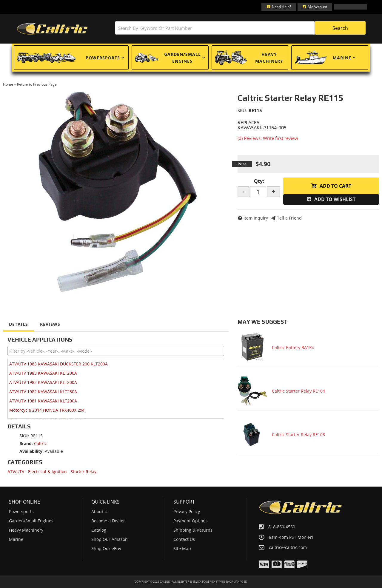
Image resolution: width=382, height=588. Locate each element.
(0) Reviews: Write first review (268, 138)
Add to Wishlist (335, 199)
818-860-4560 (282, 527)
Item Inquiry (256, 218)
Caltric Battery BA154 (293, 347)
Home (8, 84)
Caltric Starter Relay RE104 (298, 391)
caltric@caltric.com (288, 547)
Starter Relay (84, 472)
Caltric (40, 443)
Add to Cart (335, 186)
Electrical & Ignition (47, 472)
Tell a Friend (289, 218)
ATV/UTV (16, 472)
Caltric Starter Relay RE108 (298, 435)
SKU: (242, 110)
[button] (240, 28)
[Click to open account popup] (315, 7)
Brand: (26, 443)
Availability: (31, 451)
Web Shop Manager (233, 582)
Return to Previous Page (37, 84)
